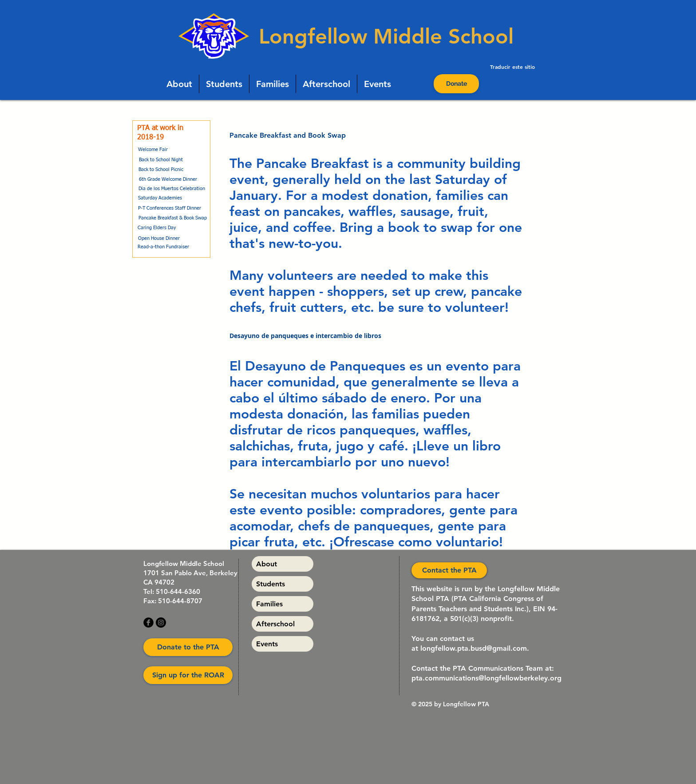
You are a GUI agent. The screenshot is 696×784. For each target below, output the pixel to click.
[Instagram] (161, 623)
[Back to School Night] (161, 160)
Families (269, 604)
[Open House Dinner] (159, 238)
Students (271, 584)
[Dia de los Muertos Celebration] (172, 189)
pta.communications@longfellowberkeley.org (486, 678)
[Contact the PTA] (449, 570)
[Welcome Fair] (153, 150)
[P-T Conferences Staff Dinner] (170, 208)
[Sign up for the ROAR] (188, 675)
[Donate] (456, 84)
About (267, 564)
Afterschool (275, 624)
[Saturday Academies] (160, 198)
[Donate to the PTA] (188, 647)
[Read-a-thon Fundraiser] (163, 247)
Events (267, 644)
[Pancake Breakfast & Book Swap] (173, 218)
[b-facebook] (148, 623)
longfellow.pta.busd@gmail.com (474, 648)
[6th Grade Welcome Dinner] (168, 179)
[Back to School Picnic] (161, 169)
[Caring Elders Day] (157, 228)
